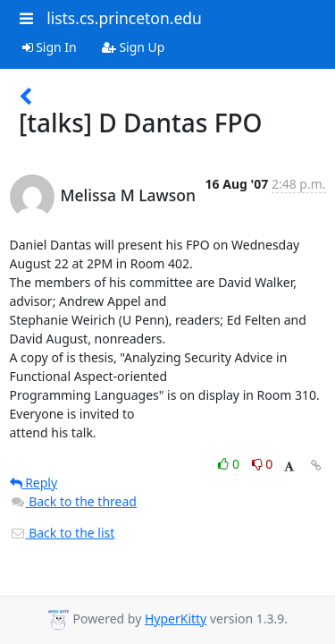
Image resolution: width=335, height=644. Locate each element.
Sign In (50, 47)
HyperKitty (176, 619)
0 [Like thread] (230, 464)
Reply (34, 483)
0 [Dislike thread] (263, 464)
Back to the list (63, 533)
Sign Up (134, 47)
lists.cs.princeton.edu (124, 18)
